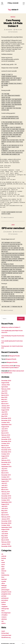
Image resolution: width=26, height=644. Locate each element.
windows (4, 616)
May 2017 (4, 397)
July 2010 (4, 504)
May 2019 (4, 391)
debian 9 (5, 216)
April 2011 (4, 485)
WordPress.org (6, 635)
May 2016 (4, 414)
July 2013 (4, 456)
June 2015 (5, 426)
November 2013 (6, 449)
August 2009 (5, 527)
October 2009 (6, 523)
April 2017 (4, 399)
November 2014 (6, 439)
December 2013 (6, 447)
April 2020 (5, 384)
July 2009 (4, 529)
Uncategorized (6, 610)
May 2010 (4, 508)
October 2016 (6, 405)
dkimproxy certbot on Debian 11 (11, 325)
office (3, 581)
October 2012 (5, 462)
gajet (3, 566)
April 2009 (5, 535)
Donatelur (10, 30)
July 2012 (4, 466)
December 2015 (6, 416)
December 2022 (6, 378)
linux (13, 223)
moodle (13, 17)
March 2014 (5, 443)
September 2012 (6, 464)
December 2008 (6, 544)
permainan (5, 598)
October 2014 (6, 441)
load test (4, 577)
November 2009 (6, 521)
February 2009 (6, 539)
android (4, 554)
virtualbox (4, 612)
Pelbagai (4, 583)
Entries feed (5, 631)
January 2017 (6, 403)
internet (4, 568)
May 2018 (4, 395)
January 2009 (6, 542)
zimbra (3, 621)
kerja (3, 570)
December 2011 (6, 472)
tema (3, 608)
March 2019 (5, 393)
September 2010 (6, 500)
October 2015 (6, 420)
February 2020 (6, 386)
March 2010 (5, 512)
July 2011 (4, 481)
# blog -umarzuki (13, 3)
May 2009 (4, 533)
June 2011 (4, 483)
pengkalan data (6, 591)
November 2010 (6, 495)
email (3, 560)
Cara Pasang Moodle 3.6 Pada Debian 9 (13, 23)
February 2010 (6, 514)
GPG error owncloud (13, 227)
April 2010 (5, 510)
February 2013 (6, 458)
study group (5, 606)
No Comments (14, 32)
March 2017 (5, 401)
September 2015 (6, 422)
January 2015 (6, 435)
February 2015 (6, 432)
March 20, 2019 (19, 230)
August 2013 (5, 453)
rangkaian (4, 604)
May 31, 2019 (19, 30)
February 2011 (6, 489)
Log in (3, 629)
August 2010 (5, 502)
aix (2, 551)
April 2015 (4, 428)
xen (2, 619)
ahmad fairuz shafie (7, 363)
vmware (4, 614)
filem (3, 564)
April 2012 (4, 468)
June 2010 (5, 506)
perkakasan (5, 596)
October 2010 (6, 498)
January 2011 (5, 491)
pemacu (4, 585)
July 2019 (4, 388)
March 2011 (5, 487)
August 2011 (5, 479)
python (4, 600)
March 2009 (5, 537)
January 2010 (6, 516)
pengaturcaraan (6, 589)
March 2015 (5, 430)
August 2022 (5, 380)
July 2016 (4, 409)
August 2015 (5, 424)
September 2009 (7, 525)
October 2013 (6, 451)
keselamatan (5, 572)
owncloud (10, 308)
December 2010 (6, 493)
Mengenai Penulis (14, 353)
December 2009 (6, 518)
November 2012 (6, 460)
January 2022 (6, 382)
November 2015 (6, 418)
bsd (2, 558)
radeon (4, 602)
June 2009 (5, 531)
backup (4, 556)
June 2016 (5, 412)
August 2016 (5, 407)
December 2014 (6, 437)
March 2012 (5, 470)
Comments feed (6, 633)
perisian (4, 593)
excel (3, 562)
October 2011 (5, 474)
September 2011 (6, 477)
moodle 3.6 (11, 216)
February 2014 (6, 445)
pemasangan (5, 587)
